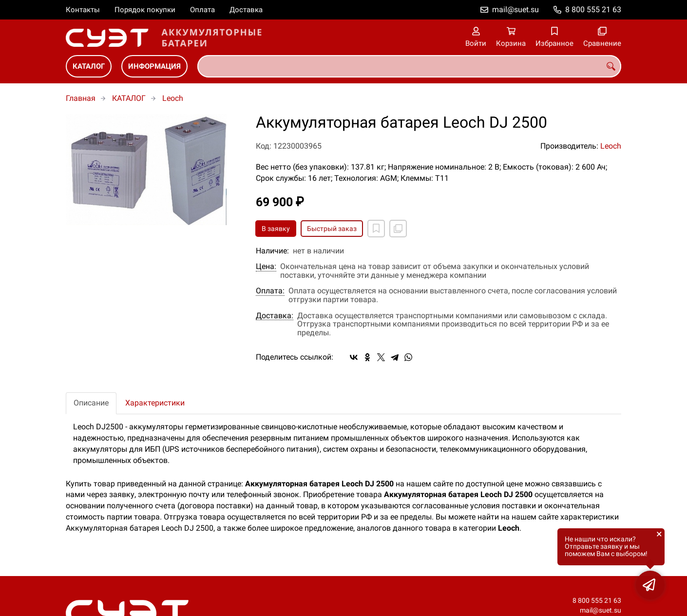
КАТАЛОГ (89, 66)
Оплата (202, 10)
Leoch (173, 98)
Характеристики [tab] (155, 403)
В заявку (276, 229)
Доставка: (275, 316)
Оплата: (270, 291)
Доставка (246, 10)
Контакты (83, 10)
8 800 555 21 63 (593, 10)
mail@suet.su (515, 10)
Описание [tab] (91, 403)
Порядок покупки (145, 10)
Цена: (266, 267)
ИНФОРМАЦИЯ (154, 66)
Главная (81, 98)
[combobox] (409, 66)
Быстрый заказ (332, 229)
